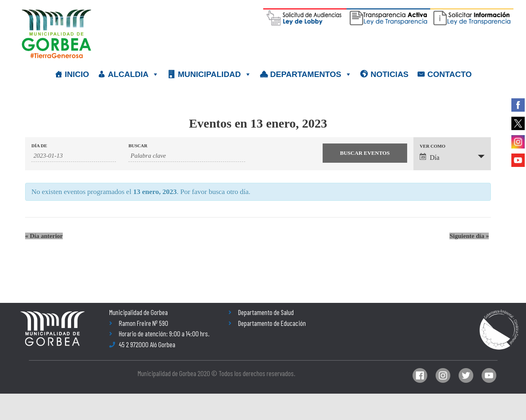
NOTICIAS (390, 74)
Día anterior (44, 236)
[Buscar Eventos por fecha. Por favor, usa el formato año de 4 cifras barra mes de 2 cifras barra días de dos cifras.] (74, 156)
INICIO (77, 74)
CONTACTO (449, 74)
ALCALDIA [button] (133, 74)
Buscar (138, 146)
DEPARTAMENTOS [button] (311, 74)
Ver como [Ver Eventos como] (432, 146)
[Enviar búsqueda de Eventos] (365, 153)
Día (430, 157)
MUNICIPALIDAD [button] (215, 74)
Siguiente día (469, 236)
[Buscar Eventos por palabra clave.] (187, 156)
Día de (39, 146)
